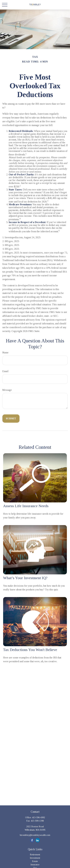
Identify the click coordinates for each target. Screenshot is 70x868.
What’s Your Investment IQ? (25, 578)
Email (5, 371)
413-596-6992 (39, 818)
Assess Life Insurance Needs (26, 506)
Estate (35, 861)
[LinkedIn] (38, 840)
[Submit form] (11, 419)
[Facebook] (32, 840)
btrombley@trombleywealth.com (35, 835)
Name (5, 353)
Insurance (35, 865)
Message (7, 390)
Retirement (35, 855)
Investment (35, 858)
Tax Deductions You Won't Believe (30, 650)
